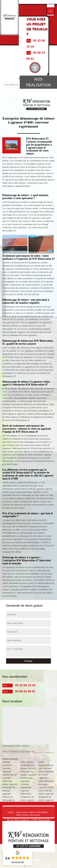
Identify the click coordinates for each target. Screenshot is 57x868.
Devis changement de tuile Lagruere (46, 765)
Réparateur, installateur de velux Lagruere (28, 797)
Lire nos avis (17, 862)
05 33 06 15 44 (25, 685)
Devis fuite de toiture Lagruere (46, 792)
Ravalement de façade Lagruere (28, 767)
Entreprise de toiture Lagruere (46, 799)
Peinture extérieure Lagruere (7, 765)
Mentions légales (28, 815)
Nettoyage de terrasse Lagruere (9, 791)
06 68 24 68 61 (25, 691)
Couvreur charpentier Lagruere (26, 787)
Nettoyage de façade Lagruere (28, 773)
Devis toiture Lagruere (26, 779)
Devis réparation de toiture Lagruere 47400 (46, 784)
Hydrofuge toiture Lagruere (10, 783)
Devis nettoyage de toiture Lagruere (46, 775)
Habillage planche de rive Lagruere (9, 775)
